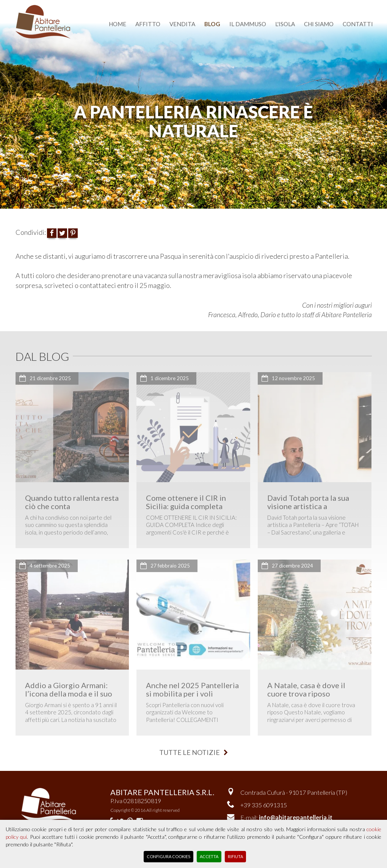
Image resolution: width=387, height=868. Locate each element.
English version (292, 5)
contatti (358, 24)
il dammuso (248, 24)
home (118, 24)
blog (212, 24)
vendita (182, 24)
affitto (148, 24)
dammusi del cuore (228, 5)
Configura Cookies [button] (168, 856)
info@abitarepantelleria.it (296, 817)
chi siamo (319, 24)
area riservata (348, 5)
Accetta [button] (209, 856)
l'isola (285, 24)
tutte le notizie (193, 752)
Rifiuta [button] (235, 856)
